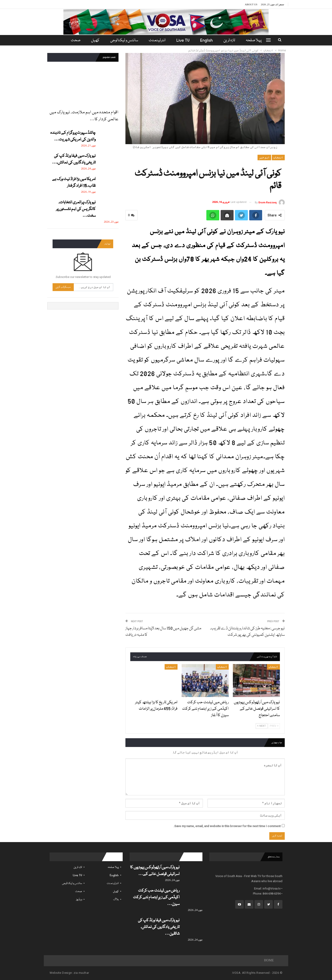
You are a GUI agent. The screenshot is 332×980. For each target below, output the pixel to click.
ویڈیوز (79, 900)
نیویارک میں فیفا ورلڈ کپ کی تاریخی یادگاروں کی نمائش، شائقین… (159, 927)
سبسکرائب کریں (63, 287)
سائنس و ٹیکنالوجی (123, 40)
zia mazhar (81, 973)
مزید (75, 40)
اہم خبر (264, 157)
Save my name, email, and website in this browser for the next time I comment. (227, 826)
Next (262, 726)
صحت (79, 891)
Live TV (184, 40)
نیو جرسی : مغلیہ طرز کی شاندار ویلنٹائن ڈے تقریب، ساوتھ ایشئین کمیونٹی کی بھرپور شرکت (247, 632)
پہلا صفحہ (256, 40)
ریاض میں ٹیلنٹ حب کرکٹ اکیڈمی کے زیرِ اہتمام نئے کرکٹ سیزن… (156, 897)
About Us (251, 4)
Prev (274, 726)
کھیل (94, 40)
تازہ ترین (231, 40)
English (208, 40)
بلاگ (116, 900)
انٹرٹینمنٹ (157, 40)
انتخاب (278, 157)
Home (269, 961)
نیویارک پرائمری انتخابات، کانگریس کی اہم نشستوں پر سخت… (76, 209)
